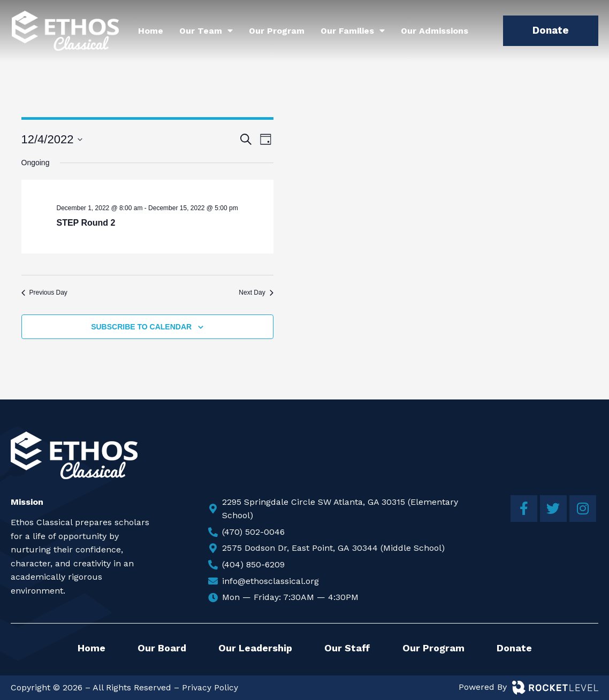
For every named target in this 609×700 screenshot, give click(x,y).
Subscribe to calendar (141, 327)
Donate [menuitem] (514, 648)
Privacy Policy (210, 687)
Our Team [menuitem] (206, 31)
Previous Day (44, 293)
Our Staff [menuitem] (347, 648)
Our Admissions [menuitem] (435, 31)
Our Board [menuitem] (162, 648)
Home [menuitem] (151, 31)
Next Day (256, 293)
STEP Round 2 (86, 223)
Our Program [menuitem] (277, 31)
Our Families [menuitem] (353, 31)
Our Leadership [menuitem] (255, 648)
